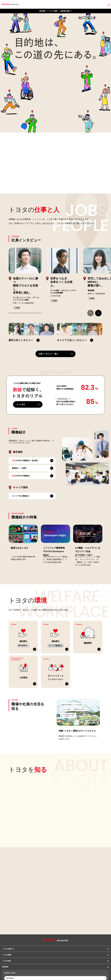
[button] (98, 313)
